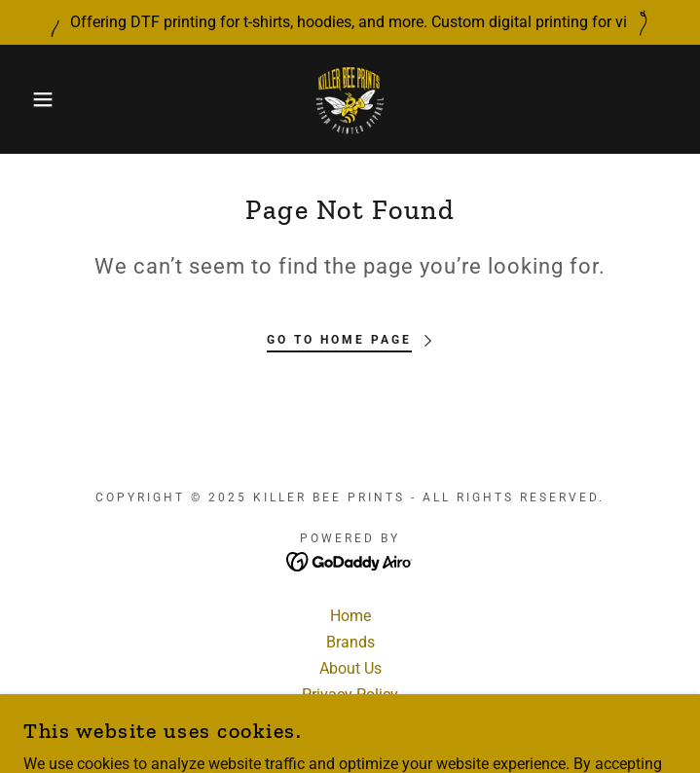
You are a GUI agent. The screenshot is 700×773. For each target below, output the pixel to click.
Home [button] (350, 616)
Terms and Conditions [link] (350, 721)
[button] (46, 99)
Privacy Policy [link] (350, 695)
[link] (350, 99)
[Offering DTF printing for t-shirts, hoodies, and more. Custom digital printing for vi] (350, 22)
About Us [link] (350, 668)
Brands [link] (350, 642)
